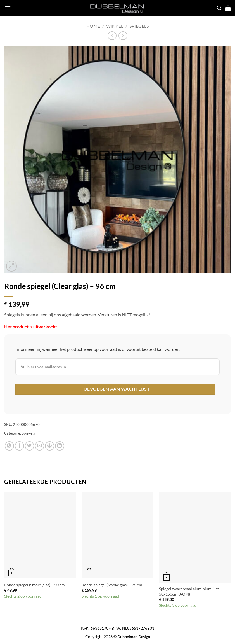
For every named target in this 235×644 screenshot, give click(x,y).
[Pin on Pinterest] (50, 446)
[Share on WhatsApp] (9, 446)
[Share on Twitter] (29, 446)
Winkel (115, 26)
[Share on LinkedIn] (60, 446)
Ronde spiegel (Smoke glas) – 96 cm (112, 585)
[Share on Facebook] (19, 446)
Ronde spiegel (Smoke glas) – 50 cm (35, 585)
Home (93, 26)
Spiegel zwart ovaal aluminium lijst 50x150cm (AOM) (189, 591)
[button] (12, 266)
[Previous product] (123, 36)
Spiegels (139, 26)
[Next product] (112, 36)
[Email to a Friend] (40, 446)
